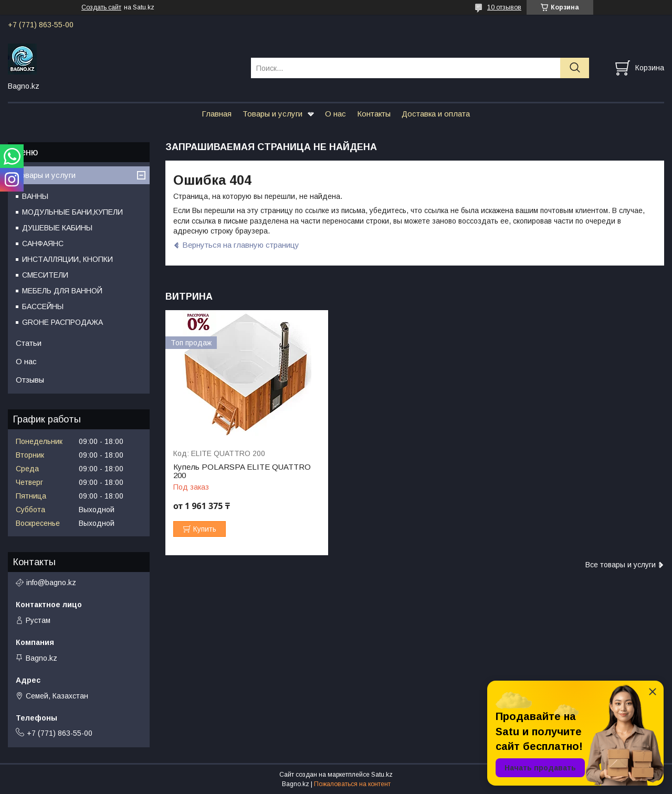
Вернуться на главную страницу (241, 245)
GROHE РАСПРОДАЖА (62, 322)
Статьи (29, 343)
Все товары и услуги (621, 565)
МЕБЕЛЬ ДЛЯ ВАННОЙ (62, 291)
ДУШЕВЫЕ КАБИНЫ (57, 228)
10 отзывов (504, 7)
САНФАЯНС (43, 244)
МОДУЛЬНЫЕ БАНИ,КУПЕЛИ (72, 212)
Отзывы (30, 380)
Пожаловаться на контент (352, 784)
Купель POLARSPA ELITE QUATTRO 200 (242, 471)
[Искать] (575, 68)
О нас (335, 114)
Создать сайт (101, 7)
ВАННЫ (35, 196)
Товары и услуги (272, 114)
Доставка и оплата (436, 114)
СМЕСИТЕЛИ (45, 275)
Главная (217, 114)
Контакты (374, 114)
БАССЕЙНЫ (43, 306)
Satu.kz (382, 775)
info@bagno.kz (51, 583)
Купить (205, 529)
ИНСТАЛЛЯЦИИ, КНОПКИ (67, 259)
